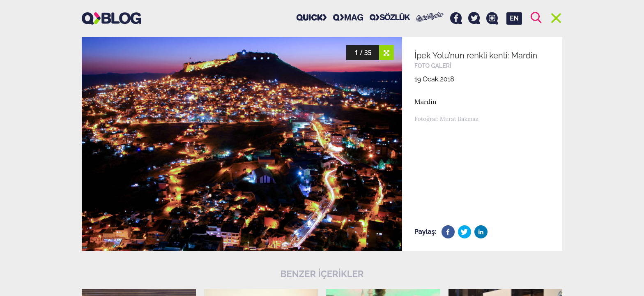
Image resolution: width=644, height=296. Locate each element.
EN (514, 18)
